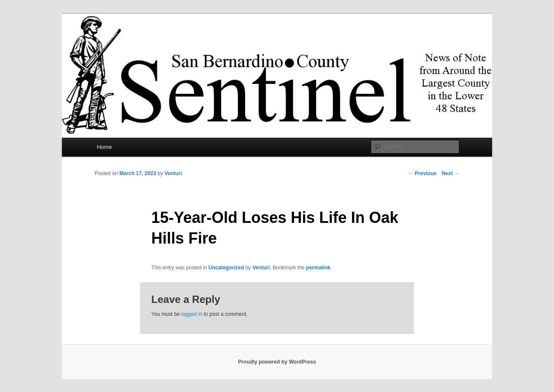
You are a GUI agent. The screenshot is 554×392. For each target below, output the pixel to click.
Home (104, 147)
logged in (192, 314)
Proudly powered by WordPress (277, 362)
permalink (318, 268)
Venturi (173, 173)
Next (451, 173)
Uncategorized (226, 268)
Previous (422, 173)
